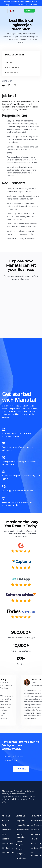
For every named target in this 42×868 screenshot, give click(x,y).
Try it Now (21, 769)
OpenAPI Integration (21, 836)
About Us (6, 816)
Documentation (22, 830)
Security (19, 849)
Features (6, 820)
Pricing (5, 825)
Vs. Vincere (35, 834)
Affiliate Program (20, 843)
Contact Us (20, 816)
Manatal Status (22, 825)
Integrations (21, 820)
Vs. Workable (36, 820)
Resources (6, 830)
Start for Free (8, 843)
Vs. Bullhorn (36, 816)
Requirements (12, 72)
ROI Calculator (8, 853)
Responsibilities (12, 67)
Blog (4, 834)
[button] (12, 11)
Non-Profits (21, 858)
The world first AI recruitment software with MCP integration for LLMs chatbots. (21, 3)
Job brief (9, 63)
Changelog (20, 854)
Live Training (8, 848)
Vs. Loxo (34, 839)
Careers (5, 839)
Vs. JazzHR (35, 830)
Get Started (29, 11)
